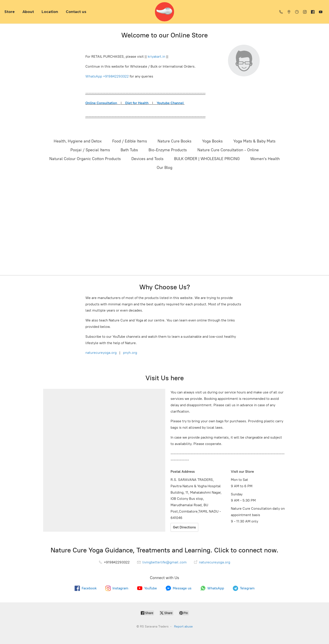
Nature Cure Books (175, 141)
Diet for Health (137, 103)
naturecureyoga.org (101, 353)
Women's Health (265, 159)
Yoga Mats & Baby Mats (254, 141)
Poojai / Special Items (90, 150)
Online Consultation (101, 103)
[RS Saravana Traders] (164, 12)
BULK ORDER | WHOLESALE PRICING (207, 159)
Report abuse (183, 626)
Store (10, 12)
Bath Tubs (129, 150)
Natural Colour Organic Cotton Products (85, 159)
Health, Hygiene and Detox (78, 141)
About (28, 12)
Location (50, 12)
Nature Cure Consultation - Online (228, 150)
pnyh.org (130, 353)
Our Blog (164, 168)
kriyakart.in (156, 56)
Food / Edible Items (130, 141)
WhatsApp (94, 76)
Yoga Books (212, 141)
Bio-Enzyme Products (168, 150)
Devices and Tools (147, 159)
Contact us (76, 12)
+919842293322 (116, 76)
